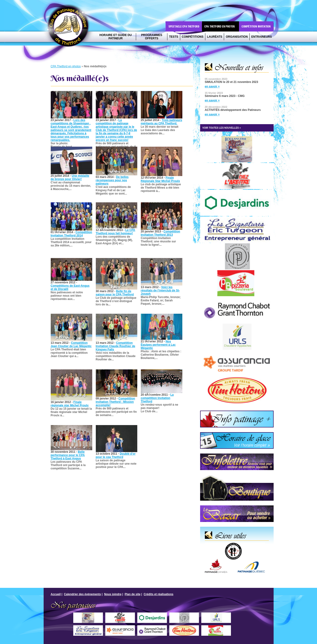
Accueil (56, 594)
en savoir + (212, 86)
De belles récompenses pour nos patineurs (112, 180)
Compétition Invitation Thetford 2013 (161, 233)
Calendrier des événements (83, 594)
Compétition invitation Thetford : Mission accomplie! (115, 402)
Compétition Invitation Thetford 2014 (71, 234)
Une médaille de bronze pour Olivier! (70, 177)
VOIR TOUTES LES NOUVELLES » (222, 128)
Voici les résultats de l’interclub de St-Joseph (160, 290)
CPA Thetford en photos (66, 66)
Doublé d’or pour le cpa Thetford (116, 455)
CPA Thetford (69, 28)
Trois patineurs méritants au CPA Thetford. (162, 122)
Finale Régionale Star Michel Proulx (160, 179)
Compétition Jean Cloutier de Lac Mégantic (71, 345)
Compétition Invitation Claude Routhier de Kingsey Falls (116, 346)
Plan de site (133, 594)
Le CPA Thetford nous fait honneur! (116, 232)
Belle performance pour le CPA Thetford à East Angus (68, 455)
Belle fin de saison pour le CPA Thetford (115, 293)
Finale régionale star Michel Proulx (70, 404)
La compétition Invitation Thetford (157, 398)
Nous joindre (113, 594)
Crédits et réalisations (158, 594)
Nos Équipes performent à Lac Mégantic (158, 345)
